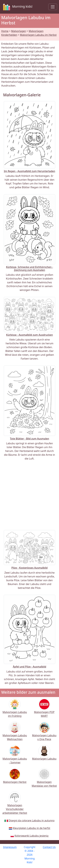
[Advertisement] (29, 495)
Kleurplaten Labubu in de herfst (31, 828)
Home (5, 31)
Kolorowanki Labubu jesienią (31, 836)
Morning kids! (17, 7)
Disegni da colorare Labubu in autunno (32, 820)
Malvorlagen (19, 31)
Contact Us (49, 847)
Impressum (10, 847)
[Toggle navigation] (53, 7)
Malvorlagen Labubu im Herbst (38, 35)
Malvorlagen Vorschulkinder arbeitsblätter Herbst (15, 805)
